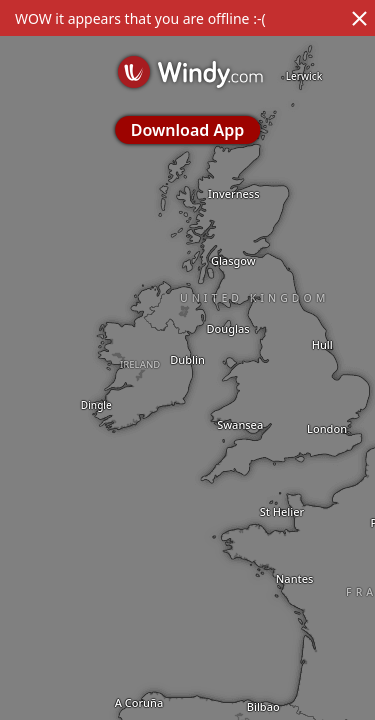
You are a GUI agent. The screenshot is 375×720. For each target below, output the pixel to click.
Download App (187, 130)
